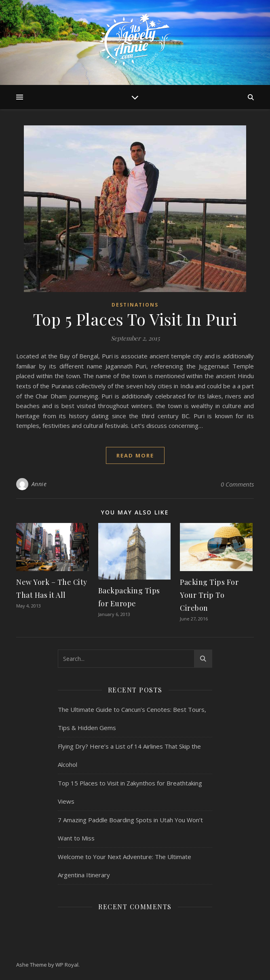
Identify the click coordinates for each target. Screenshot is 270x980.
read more (135, 455)
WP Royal (67, 965)
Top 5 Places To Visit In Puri (135, 319)
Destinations (135, 305)
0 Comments (237, 484)
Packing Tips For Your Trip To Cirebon (209, 595)
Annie (39, 484)
